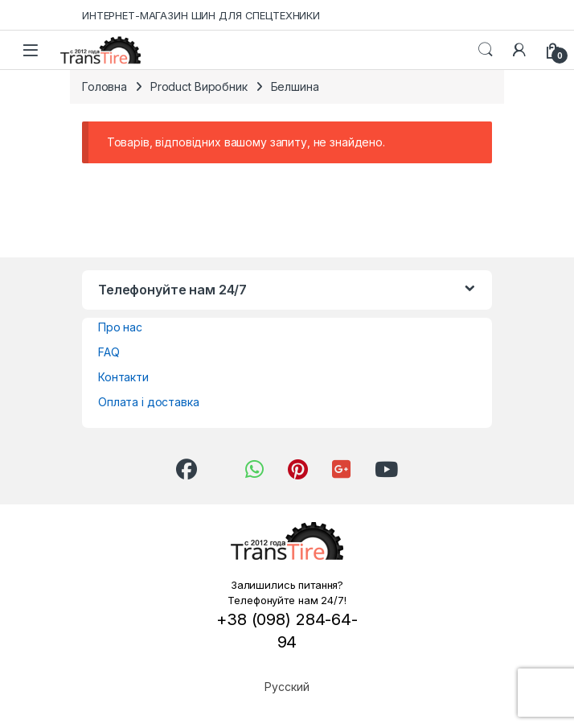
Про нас (120, 327)
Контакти (123, 377)
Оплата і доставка (149, 402)
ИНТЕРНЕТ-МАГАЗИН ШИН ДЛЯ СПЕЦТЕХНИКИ (201, 15)
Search (486, 50)
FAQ (109, 352)
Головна (105, 86)
